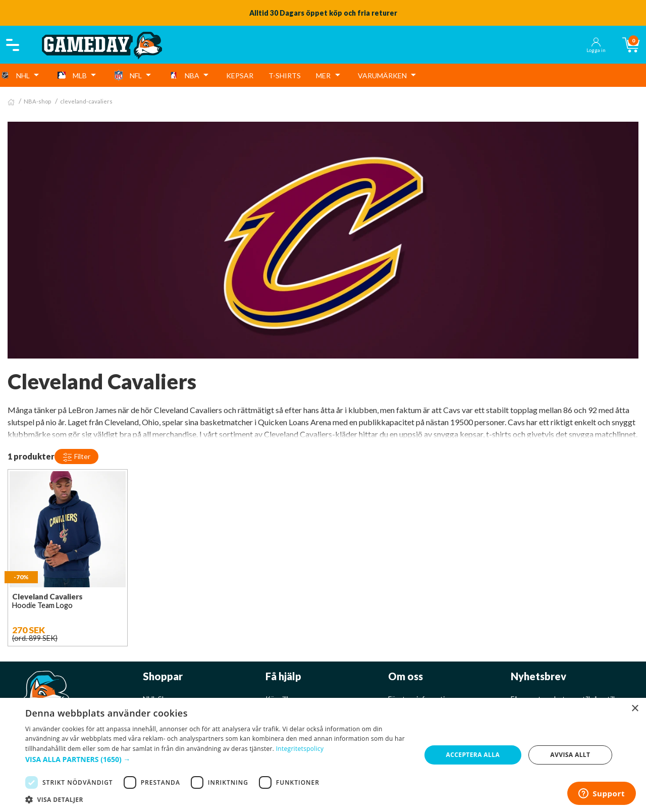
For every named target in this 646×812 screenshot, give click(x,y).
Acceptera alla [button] (473, 755)
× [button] (635, 709)
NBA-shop (37, 101)
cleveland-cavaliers (86, 101)
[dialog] (323, 755)
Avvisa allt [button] (570, 755)
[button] (217, 759)
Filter (76, 457)
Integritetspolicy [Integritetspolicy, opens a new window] (300, 749)
